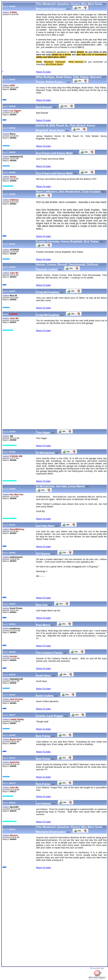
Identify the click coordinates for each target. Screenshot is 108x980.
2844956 (12, 489)
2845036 (12, 652)
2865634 (12, 830)
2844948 (13, 314)
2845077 (12, 715)
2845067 (12, 695)
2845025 (12, 624)
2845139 (12, 783)
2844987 (12, 604)
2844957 (12, 244)
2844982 (12, 553)
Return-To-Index (43, 72)
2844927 (12, 80)
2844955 (12, 452)
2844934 (12, 128)
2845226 (12, 803)
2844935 (12, 194)
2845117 (12, 758)
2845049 (12, 675)
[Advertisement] (55, 358)
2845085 (12, 735)
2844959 (12, 152)
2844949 (12, 432)
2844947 (12, 291)
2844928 (12, 106)
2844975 (12, 525)
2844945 (12, 267)
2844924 (12, 7)
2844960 (12, 173)
